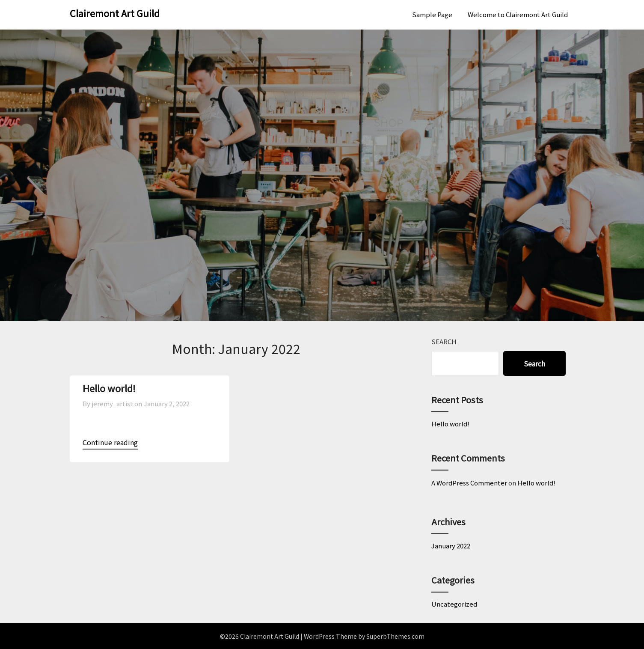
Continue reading (110, 442)
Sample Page (432, 14)
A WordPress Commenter (469, 483)
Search (444, 341)
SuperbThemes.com (395, 636)
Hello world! (109, 388)
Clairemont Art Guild (115, 13)
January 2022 (451, 546)
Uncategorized (454, 604)
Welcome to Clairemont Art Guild (518, 14)
